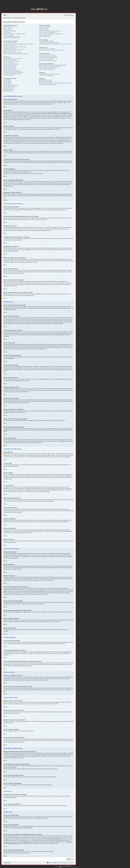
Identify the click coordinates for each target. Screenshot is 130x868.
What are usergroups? (44, 30)
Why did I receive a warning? (10, 70)
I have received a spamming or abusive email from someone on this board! (56, 44)
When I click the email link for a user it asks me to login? (16, 54)
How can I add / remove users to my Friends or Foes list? (52, 50)
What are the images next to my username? (13, 50)
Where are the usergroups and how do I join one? (50, 31)
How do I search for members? (46, 59)
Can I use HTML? (7, 81)
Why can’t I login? (7, 32)
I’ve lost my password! (8, 35)
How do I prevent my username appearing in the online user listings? (18, 44)
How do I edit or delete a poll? (10, 65)
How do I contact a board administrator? (48, 84)
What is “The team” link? (45, 37)
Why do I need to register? (9, 27)
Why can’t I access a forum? (10, 67)
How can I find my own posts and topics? (48, 60)
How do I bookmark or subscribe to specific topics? (50, 67)
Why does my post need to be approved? (13, 74)
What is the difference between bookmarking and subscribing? (53, 65)
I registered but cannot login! (10, 31)
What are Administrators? (45, 27)
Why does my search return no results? (48, 56)
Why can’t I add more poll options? (11, 64)
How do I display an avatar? (10, 51)
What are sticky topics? (9, 88)
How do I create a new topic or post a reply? (13, 58)
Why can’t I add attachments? (10, 68)
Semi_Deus (69, 866)
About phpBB (37, 818)
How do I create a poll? (9, 63)
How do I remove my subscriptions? (47, 69)
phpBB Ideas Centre (68, 826)
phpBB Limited (43, 817)
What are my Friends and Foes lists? (47, 49)
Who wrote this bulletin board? (46, 80)
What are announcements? (9, 87)
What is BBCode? (7, 80)
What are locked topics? (9, 90)
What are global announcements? (11, 85)
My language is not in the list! (10, 48)
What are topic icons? (8, 91)
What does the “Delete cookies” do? (11, 38)
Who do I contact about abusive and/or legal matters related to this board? (55, 83)
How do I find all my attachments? (47, 75)
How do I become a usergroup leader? (48, 32)
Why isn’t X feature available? (46, 82)
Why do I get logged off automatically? (12, 37)
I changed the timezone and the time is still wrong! (14, 47)
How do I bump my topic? (9, 75)
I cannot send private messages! (46, 41)
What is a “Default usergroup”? (46, 35)
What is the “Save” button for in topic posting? (14, 72)
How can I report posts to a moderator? (12, 71)
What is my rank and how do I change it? (12, 52)
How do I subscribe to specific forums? (48, 68)
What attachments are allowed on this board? (49, 74)
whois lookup (33, 837)
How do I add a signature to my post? (12, 61)
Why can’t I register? (8, 30)
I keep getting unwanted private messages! (49, 43)
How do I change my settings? (10, 43)
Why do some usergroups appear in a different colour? (51, 34)
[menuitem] (5, 15)
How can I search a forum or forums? (47, 55)
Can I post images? (8, 84)
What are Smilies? (7, 83)
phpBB (11, 251)
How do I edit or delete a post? (10, 60)
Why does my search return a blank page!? (49, 58)
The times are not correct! (9, 45)
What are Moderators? (44, 28)
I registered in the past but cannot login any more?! (15, 34)
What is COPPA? (7, 28)
